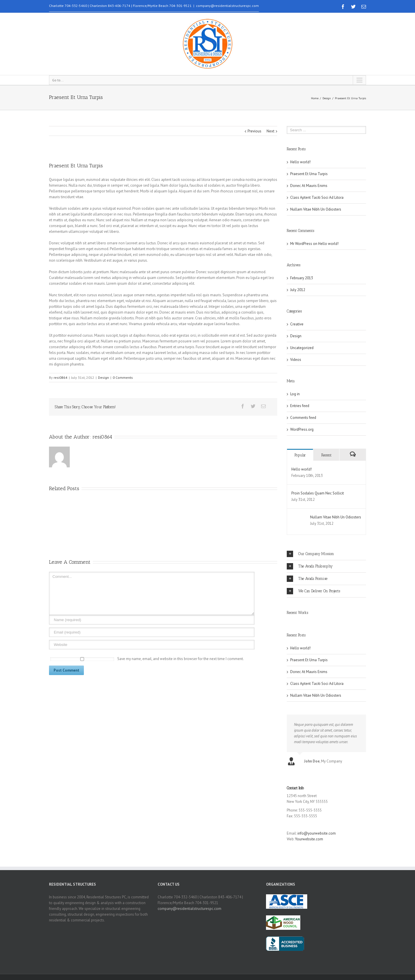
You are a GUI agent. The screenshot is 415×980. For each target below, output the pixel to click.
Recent (326, 455)
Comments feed (303, 418)
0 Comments (123, 377)
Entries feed (300, 406)
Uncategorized (302, 348)
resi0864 (61, 377)
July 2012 (298, 290)
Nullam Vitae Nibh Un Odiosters (316, 209)
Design (327, 98)
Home (315, 98)
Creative (297, 324)
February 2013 (302, 278)
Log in (295, 394)
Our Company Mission (310, 554)
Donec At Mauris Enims (309, 186)
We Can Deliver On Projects (313, 591)
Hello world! (300, 162)
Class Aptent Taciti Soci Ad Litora (317, 197)
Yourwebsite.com (309, 839)
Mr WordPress (301, 244)
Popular (300, 455)
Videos (296, 360)
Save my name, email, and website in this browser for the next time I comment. (181, 659)
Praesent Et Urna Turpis (309, 174)
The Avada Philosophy (310, 566)
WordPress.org (302, 429)
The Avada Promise (307, 579)
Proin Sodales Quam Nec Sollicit (318, 493)
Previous (254, 131)
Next (270, 131)
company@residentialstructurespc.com (227, 6)
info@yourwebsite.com (317, 833)
